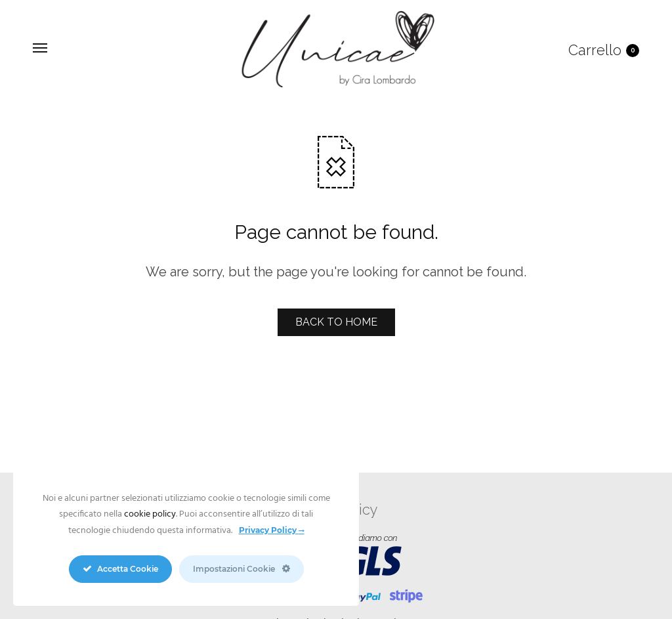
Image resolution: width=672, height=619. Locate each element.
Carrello (604, 50)
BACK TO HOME (336, 322)
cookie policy (150, 514)
